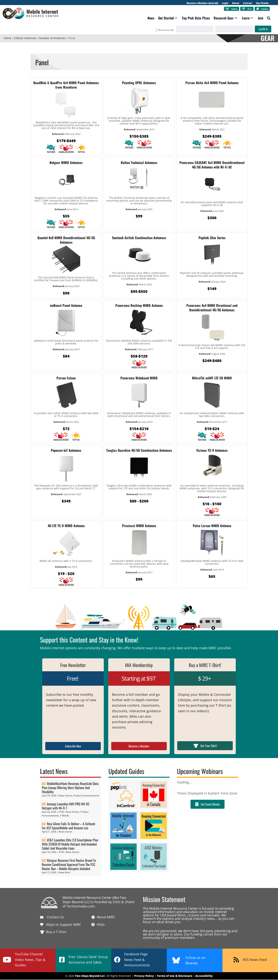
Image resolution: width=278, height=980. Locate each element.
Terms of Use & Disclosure (175, 976)
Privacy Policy (144, 976)
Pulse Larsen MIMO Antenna (212, 526)
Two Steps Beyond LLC (90, 976)
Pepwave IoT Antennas (66, 451)
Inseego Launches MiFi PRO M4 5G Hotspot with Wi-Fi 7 (66, 806)
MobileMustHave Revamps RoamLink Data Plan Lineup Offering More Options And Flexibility (70, 788)
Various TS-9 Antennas (212, 451)
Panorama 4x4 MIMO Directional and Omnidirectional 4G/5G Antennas (212, 308)
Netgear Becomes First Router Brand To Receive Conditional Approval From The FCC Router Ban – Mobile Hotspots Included (69, 865)
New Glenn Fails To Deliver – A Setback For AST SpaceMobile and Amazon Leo (69, 826)
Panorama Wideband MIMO (139, 378)
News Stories (66, 796)
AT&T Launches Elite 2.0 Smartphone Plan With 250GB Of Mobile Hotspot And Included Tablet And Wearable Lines (70, 844)
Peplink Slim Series (212, 238)
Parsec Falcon (66, 378)
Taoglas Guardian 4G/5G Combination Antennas (139, 451)
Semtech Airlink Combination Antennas (139, 238)
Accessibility (204, 976)
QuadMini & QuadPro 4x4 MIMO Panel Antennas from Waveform (66, 85)
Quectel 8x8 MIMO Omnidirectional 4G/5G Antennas (66, 240)
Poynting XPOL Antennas (139, 83)
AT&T (62, 812)
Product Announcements (86, 796)
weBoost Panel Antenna (66, 306)
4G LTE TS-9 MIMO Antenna (66, 526)
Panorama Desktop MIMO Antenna (139, 306)
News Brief (64, 873)
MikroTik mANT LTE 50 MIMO (212, 378)
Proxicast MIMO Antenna (139, 526)
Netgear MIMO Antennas (66, 163)
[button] (174, 18)
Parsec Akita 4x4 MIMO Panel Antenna (212, 83)
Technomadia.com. (81, 907)
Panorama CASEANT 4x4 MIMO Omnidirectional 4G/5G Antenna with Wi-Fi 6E (212, 165)
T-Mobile (65, 816)
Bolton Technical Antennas (139, 163)
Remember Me (163, 30)
